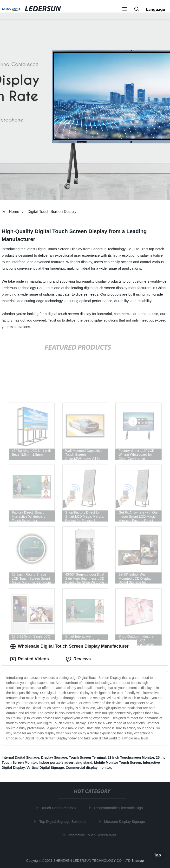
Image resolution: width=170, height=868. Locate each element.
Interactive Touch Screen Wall (93, 835)
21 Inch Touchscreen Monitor (131, 757)
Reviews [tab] (78, 659)
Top (157, 855)
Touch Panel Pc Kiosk (60, 808)
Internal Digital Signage (20, 757)
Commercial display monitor (88, 768)
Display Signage (54, 757)
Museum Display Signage (125, 821)
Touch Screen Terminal (87, 757)
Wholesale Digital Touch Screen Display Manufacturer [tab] (69, 646)
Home (14, 212)
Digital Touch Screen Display (52, 212)
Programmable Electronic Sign (120, 808)
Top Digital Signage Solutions (64, 821)
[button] (124, 9)
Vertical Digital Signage (45, 768)
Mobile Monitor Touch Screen (118, 763)
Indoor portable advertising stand (65, 763)
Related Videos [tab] (29, 659)
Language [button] (156, 9)
